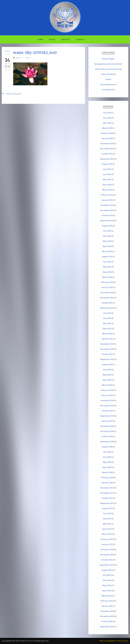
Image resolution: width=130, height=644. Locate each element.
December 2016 (107, 550)
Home (40, 39)
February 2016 (107, 601)
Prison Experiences (108, 85)
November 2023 (107, 210)
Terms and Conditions (108, 641)
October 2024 (107, 154)
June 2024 (107, 174)
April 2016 (107, 591)
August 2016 (107, 570)
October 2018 (107, 436)
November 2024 (107, 149)
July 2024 (107, 169)
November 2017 (107, 493)
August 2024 (107, 164)
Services (66, 39)
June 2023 (107, 236)
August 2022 (107, 257)
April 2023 (107, 246)
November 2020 (107, 349)
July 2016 (107, 575)
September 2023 (107, 221)
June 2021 (107, 318)
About (52, 39)
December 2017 (107, 488)
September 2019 (107, 416)
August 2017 (107, 508)
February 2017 (107, 539)
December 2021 (107, 293)
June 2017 (107, 519)
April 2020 (107, 380)
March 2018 (107, 472)
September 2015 (107, 627)
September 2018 (107, 442)
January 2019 (107, 421)
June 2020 (107, 370)
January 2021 (107, 339)
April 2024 (107, 185)
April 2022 (107, 272)
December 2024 (107, 144)
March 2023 (107, 251)
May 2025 (107, 123)
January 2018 (107, 483)
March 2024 (107, 190)
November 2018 (107, 431)
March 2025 (107, 128)
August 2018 (107, 447)
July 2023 (107, 231)
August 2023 (107, 226)
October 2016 (107, 560)
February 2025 (107, 133)
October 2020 (107, 354)
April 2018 (107, 467)
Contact (80, 39)
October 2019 (107, 411)
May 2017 (107, 524)
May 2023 (107, 241)
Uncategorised (108, 90)
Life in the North (108, 74)
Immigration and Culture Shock (108, 64)
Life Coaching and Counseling (108, 69)
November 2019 (107, 406)
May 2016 (107, 586)
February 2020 (107, 390)
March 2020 (107, 385)
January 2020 (107, 395)
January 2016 (107, 606)
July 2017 (107, 514)
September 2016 (107, 565)
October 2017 (107, 498)
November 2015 (107, 616)
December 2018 (107, 426)
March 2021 (107, 334)
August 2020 (107, 365)
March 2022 (107, 277)
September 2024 (107, 159)
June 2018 (107, 457)
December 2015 (107, 611)
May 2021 (107, 323)
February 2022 (107, 282)
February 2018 (107, 478)
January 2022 (107, 287)
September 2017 (107, 503)
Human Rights (108, 59)
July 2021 (107, 313)
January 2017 (107, 544)
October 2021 (107, 303)
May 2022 (107, 267)
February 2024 (107, 195)
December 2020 (107, 344)
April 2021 (107, 329)
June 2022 (107, 262)
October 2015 (107, 622)
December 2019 (107, 401)
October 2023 (107, 216)
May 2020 (107, 375)
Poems (108, 79)
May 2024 (107, 180)
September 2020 (107, 359)
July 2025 (107, 113)
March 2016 (107, 596)
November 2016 (107, 555)
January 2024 (107, 200)
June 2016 (107, 580)
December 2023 (107, 205)
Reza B (19, 58)
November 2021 (107, 298)
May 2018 (107, 462)
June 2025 (107, 118)
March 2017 (107, 534)
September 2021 (107, 308)
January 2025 (107, 138)
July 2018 (107, 452)
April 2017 (107, 529)
